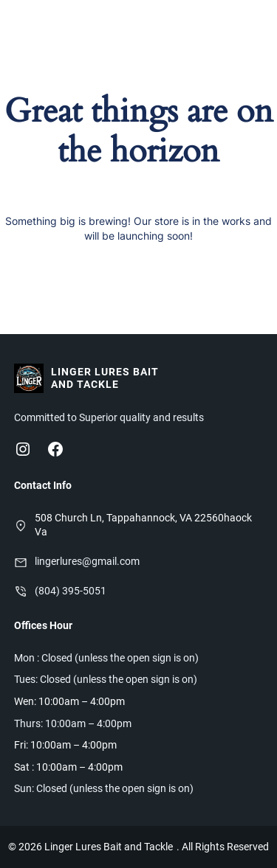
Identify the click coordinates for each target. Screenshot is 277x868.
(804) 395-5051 (71, 591)
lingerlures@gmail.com (87, 561)
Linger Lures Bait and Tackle (105, 378)
